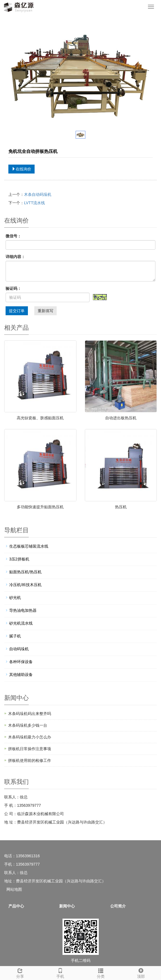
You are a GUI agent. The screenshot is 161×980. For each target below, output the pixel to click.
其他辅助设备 (21, 675)
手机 (60, 972)
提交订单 (17, 311)
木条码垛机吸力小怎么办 (30, 737)
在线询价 (21, 169)
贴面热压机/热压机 (25, 572)
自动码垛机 (19, 649)
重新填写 (45, 311)
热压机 (121, 507)
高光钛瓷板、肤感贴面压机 (40, 418)
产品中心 (16, 906)
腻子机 (15, 636)
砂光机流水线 (21, 623)
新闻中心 (67, 906)
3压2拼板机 (19, 559)
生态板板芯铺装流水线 (29, 546)
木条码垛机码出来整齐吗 (30, 714)
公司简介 (118, 906)
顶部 (141, 972)
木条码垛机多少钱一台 (28, 725)
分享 (20, 972)
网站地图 (14, 889)
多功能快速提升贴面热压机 (40, 507)
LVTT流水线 (34, 203)
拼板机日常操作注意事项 (30, 749)
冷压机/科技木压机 (25, 585)
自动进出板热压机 (121, 418)
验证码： (13, 288)
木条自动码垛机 (38, 194)
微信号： (13, 236)
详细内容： (15, 257)
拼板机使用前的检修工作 (30, 760)
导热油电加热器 (23, 610)
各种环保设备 (21, 662)
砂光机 (15, 598)
